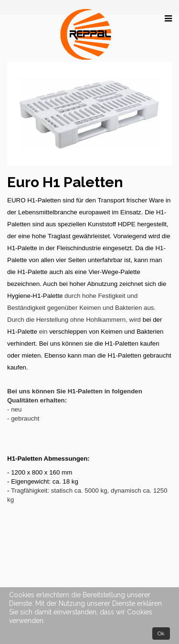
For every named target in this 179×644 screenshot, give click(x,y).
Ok (161, 633)
